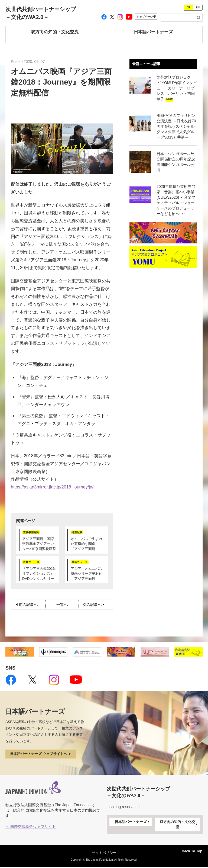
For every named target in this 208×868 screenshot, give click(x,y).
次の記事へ (98, 605)
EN (198, 7)
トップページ (146, 17)
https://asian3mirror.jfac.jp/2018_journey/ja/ (52, 487)
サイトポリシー (104, 853)
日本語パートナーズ (133, 823)
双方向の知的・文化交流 (179, 825)
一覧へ (62, 605)
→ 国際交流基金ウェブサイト (31, 827)
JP (188, 7)
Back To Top (188, 850)
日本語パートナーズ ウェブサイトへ (44, 754)
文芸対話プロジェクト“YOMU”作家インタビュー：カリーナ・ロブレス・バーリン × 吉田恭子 (177, 88)
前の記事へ (26, 605)
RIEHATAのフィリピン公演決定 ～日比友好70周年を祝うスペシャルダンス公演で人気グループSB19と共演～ (176, 126)
